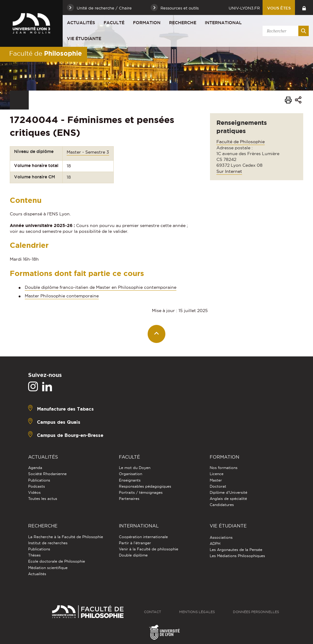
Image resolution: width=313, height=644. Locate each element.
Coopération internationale (143, 537)
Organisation (131, 474)
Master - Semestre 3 (88, 152)
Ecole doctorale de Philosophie (57, 561)
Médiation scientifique (48, 568)
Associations (221, 537)
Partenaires (129, 499)
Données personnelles (256, 612)
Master (216, 480)
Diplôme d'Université (228, 492)
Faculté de (46, 53)
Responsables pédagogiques (145, 486)
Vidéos (34, 492)
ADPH (215, 543)
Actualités (81, 23)
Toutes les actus (43, 499)
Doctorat (218, 486)
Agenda (35, 468)
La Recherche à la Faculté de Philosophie (66, 537)
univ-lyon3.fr (244, 8)
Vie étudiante (84, 39)
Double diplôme (133, 555)
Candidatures (222, 505)
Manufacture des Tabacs (65, 409)
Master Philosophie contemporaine (62, 296)
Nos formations (224, 468)
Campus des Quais (59, 422)
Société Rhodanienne (47, 474)
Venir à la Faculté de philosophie (149, 549)
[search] (285, 31)
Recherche (183, 23)
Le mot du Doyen (135, 468)
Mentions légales (197, 612)
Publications (39, 480)
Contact (153, 612)
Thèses (34, 555)
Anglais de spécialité (228, 499)
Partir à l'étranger (135, 543)
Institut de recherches (48, 543)
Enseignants (130, 480)
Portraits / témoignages (141, 492)
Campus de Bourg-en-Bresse (70, 435)
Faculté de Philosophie (241, 142)
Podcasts (37, 486)
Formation (147, 23)
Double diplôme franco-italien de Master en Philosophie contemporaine (101, 287)
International (223, 23)
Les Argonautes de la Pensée (236, 550)
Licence (217, 474)
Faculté (114, 23)
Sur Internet (229, 171)
